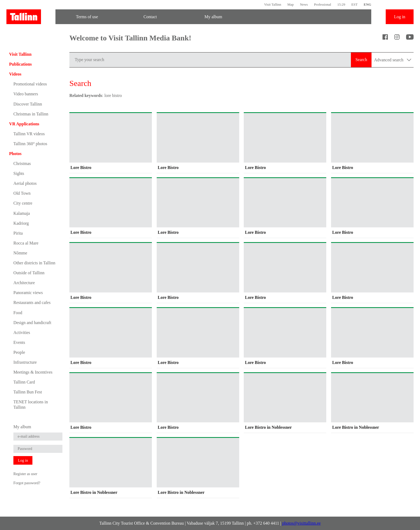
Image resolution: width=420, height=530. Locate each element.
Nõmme (20, 253)
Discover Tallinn (28, 104)
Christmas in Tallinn (31, 114)
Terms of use (87, 17)
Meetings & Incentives (33, 372)
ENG (367, 4)
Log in (400, 17)
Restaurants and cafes (32, 302)
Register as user (25, 474)
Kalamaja (22, 213)
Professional (322, 4)
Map (291, 4)
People (19, 352)
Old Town (22, 193)
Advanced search (393, 60)
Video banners (26, 94)
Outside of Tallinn (29, 273)
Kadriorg (21, 223)
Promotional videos (30, 84)
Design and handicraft (32, 323)
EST (355, 4)
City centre (23, 203)
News (304, 4)
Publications (20, 64)
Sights (19, 173)
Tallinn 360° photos (30, 144)
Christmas (22, 163)
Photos (15, 154)
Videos (15, 74)
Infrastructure (25, 362)
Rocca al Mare (26, 243)
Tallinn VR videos (29, 134)
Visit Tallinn (273, 4)
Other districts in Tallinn (34, 263)
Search (361, 60)
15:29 (341, 4)
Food (18, 313)
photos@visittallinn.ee (301, 523)
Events (19, 342)
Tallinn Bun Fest (28, 392)
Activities (22, 332)
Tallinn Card (24, 382)
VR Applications (24, 124)
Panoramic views (28, 293)
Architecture (24, 283)
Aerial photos (25, 183)
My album (213, 17)
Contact (150, 17)
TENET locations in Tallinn (31, 404)
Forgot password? (27, 483)
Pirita (18, 233)
